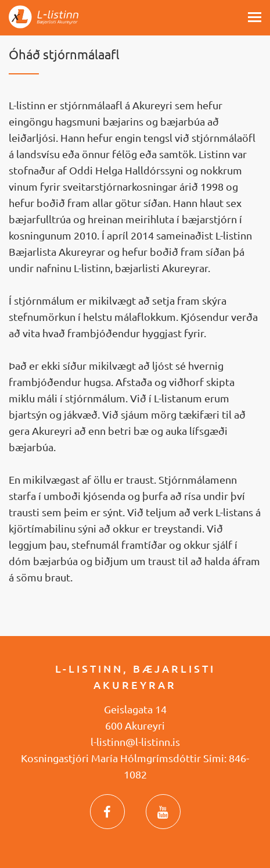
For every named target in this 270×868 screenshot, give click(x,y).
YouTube (163, 812)
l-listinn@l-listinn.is (135, 742)
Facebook (107, 812)
